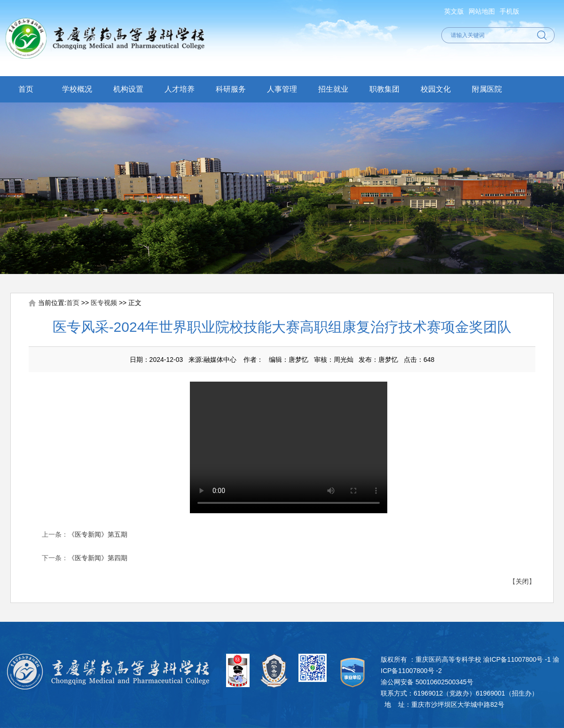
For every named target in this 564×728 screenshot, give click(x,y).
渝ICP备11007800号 (513, 659)
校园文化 (436, 89)
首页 (26, 89)
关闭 (522, 581)
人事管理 (282, 89)
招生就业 (333, 89)
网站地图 (482, 11)
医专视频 (104, 303)
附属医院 (487, 89)
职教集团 (384, 89)
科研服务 (231, 89)
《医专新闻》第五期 (98, 534)
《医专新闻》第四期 (98, 558)
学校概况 (77, 89)
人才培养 (180, 89)
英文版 (454, 11)
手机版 (509, 11)
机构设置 (128, 89)
